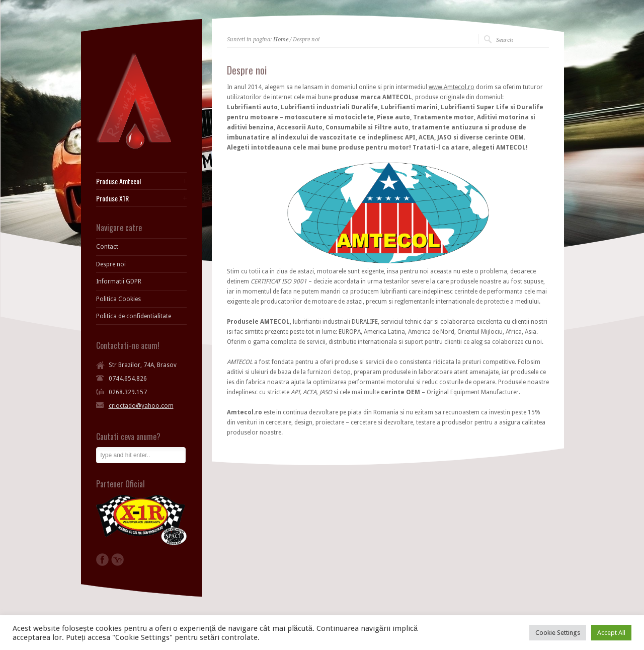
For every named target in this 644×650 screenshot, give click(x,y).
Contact (107, 247)
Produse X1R (112, 198)
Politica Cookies (118, 299)
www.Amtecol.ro (452, 87)
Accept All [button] (611, 633)
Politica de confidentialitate (134, 316)
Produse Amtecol (118, 181)
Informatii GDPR (119, 281)
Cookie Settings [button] (558, 633)
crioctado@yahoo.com (141, 406)
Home (281, 40)
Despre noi (111, 264)
